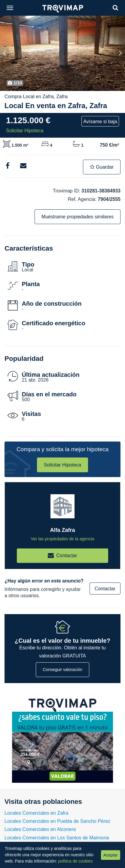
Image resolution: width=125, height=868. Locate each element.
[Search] (115, 8)
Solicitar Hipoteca (63, 465)
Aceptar (111, 855)
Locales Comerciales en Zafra (37, 813)
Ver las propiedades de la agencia (63, 539)
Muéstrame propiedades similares (78, 217)
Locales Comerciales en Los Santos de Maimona (57, 838)
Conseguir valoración (62, 670)
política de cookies (75, 861)
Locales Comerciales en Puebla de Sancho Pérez (57, 821)
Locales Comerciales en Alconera (40, 829)
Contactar (105, 589)
